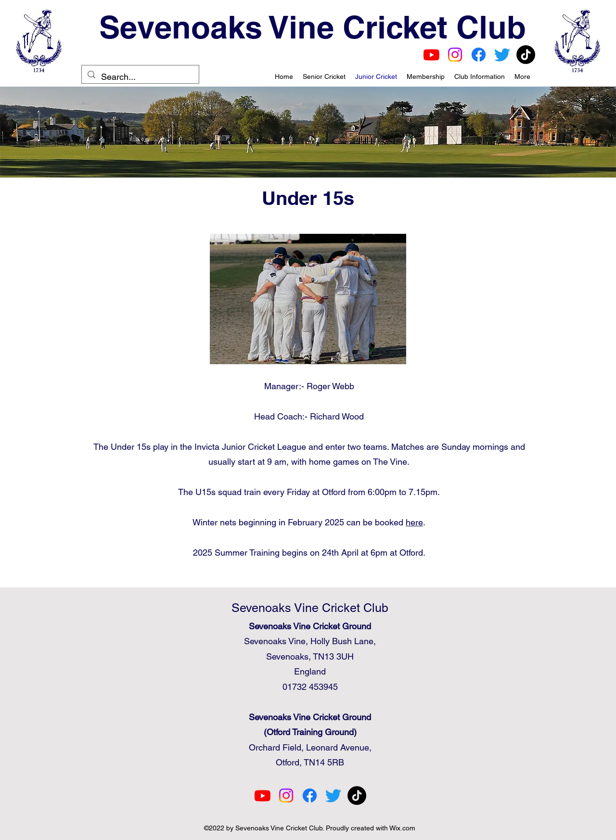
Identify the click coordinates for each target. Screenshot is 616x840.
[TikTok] (526, 55)
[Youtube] (431, 55)
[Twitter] (502, 55)
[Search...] (140, 77)
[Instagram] (455, 55)
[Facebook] (479, 55)
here (414, 522)
